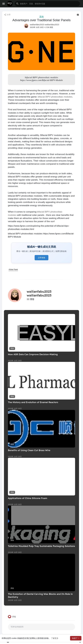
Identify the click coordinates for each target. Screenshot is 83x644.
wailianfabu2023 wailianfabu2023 (44, 25)
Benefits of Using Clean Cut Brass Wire (29, 450)
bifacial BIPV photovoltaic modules (55, 97)
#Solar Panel (13, 269)
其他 (41, 17)
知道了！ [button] (76, 638)
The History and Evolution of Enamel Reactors (33, 402)
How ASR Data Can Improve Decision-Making (33, 354)
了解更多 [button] (55, 638)
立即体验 (41, 258)
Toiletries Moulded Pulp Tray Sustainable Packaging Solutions (41, 546)
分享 (7, 15)
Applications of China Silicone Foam (28, 498)
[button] (47, 4)
